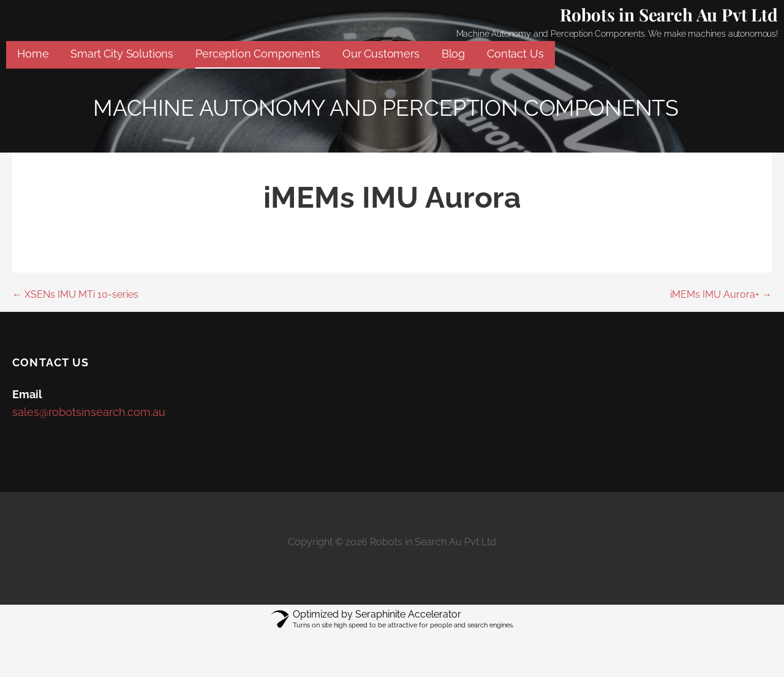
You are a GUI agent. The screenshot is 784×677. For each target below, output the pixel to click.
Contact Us (515, 54)
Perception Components (258, 54)
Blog (453, 54)
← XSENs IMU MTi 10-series (75, 294)
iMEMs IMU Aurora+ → (721, 294)
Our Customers (381, 54)
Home (33, 54)
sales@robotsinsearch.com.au (89, 412)
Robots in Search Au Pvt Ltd (669, 14)
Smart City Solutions (122, 54)
